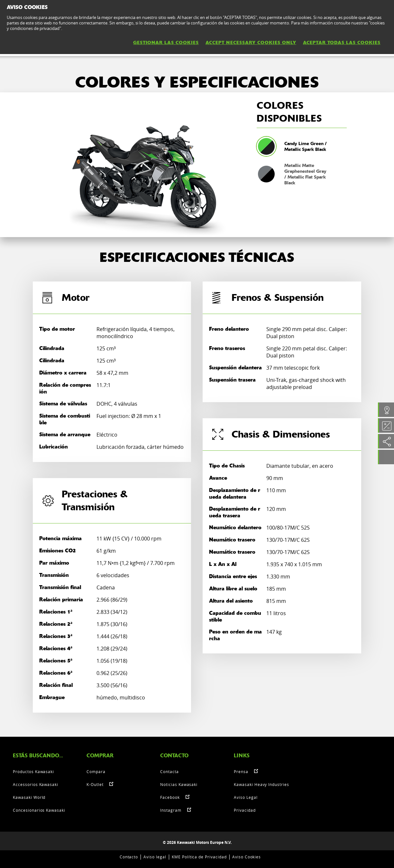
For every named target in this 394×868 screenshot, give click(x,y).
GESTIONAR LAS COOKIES (166, 42)
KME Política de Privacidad (199, 857)
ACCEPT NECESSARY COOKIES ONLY (251, 42)
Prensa (241, 771)
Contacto (129, 857)
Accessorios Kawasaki (36, 784)
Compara (96, 771)
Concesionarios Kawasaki (39, 810)
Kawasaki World (29, 797)
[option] (144, 165)
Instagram (171, 810)
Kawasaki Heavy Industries (261, 784)
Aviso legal (155, 857)
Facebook (170, 797)
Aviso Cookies (247, 857)
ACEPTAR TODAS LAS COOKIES (342, 42)
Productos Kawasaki (33, 771)
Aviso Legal (246, 797)
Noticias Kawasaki (179, 784)
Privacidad (245, 810)
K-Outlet (95, 784)
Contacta (170, 771)
